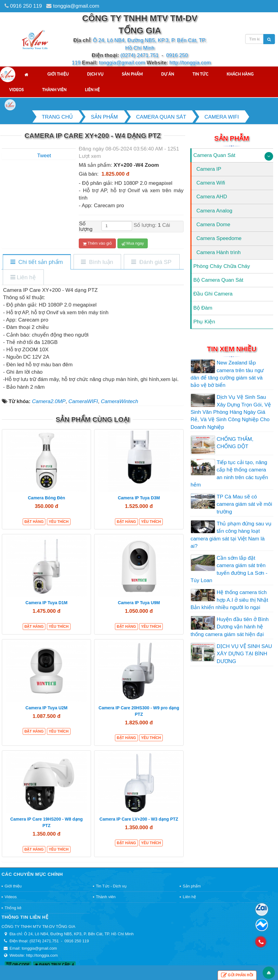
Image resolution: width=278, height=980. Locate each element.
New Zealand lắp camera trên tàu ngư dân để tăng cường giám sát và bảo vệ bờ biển (227, 374)
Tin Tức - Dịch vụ (111, 886)
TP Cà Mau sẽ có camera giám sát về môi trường (244, 504)
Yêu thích (59, 522)
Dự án (168, 74)
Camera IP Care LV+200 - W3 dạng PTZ (139, 819)
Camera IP (209, 169)
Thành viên (54, 90)
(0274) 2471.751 (140, 55)
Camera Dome (213, 225)
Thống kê (13, 908)
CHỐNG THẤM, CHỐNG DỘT (235, 443)
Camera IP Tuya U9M (139, 603)
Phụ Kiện (204, 322)
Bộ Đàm (203, 308)
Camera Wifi (211, 183)
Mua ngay (133, 243)
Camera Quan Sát (214, 155)
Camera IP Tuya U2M (46, 708)
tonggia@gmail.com (76, 6)
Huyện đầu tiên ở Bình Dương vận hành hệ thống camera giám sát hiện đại (230, 627)
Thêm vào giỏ (97, 243)
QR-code (18, 965)
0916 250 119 (26, 6)
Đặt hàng (34, 522)
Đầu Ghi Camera (213, 294)
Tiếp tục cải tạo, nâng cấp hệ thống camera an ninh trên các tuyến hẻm (229, 474)
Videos (17, 90)
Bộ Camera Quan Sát (218, 280)
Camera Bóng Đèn (46, 498)
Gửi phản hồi (237, 975)
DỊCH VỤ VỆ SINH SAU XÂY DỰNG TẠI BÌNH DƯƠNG (244, 654)
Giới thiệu (58, 74)
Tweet (44, 156)
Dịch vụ (95, 74)
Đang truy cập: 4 (54, 965)
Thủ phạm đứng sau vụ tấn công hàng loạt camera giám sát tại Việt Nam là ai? (231, 535)
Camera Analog (214, 211)
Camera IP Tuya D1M (46, 603)
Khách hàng (240, 74)
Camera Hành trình (219, 252)
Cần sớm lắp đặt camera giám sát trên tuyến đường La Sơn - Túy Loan (229, 569)
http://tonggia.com (190, 63)
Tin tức (200, 74)
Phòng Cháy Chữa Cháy (222, 266)
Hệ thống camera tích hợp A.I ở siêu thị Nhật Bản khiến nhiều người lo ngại (229, 600)
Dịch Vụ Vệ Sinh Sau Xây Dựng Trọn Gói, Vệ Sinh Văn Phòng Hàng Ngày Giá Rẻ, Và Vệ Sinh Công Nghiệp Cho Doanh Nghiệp (231, 412)
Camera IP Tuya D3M (139, 498)
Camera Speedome (219, 238)
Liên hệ (92, 90)
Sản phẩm (133, 74)
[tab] (36, 262)
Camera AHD (212, 197)
